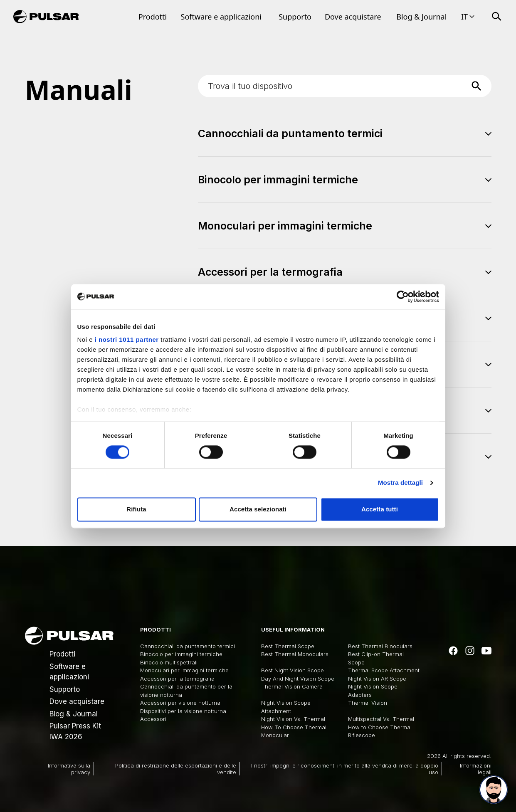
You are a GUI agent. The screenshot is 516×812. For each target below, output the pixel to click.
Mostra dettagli (400, 483)
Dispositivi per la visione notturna (183, 711)
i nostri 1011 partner (127, 339)
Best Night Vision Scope (293, 670)
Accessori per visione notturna (180, 703)
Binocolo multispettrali (169, 662)
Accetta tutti (380, 509)
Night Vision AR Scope (377, 679)
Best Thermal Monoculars (295, 654)
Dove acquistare (353, 17)
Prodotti (153, 17)
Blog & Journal (421, 17)
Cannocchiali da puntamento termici (188, 646)
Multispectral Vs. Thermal (381, 719)
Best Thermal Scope (288, 646)
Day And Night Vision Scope (298, 679)
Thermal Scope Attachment (384, 670)
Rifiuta (136, 509)
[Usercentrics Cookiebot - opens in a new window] (403, 296)
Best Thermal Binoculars (380, 646)
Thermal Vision (368, 703)
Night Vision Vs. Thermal (293, 719)
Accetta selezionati (258, 509)
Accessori (153, 719)
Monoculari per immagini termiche (184, 670)
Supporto (295, 17)
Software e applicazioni (221, 17)
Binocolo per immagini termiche (181, 654)
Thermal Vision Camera (292, 686)
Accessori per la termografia (177, 679)
